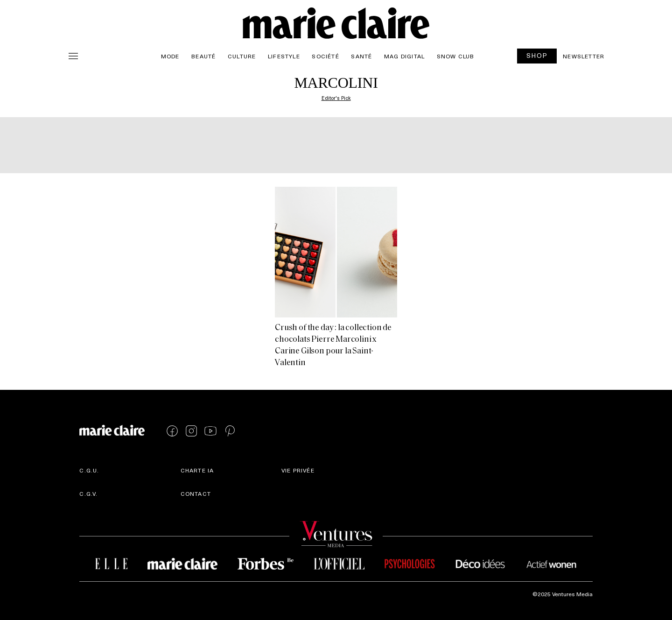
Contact (196, 493)
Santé (361, 56)
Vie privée (298, 470)
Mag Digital (404, 56)
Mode (170, 56)
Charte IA (197, 470)
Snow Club (456, 56)
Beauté (203, 56)
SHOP (537, 55)
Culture (242, 56)
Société (325, 56)
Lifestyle (284, 56)
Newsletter (584, 56)
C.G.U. (89, 470)
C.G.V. (88, 493)
